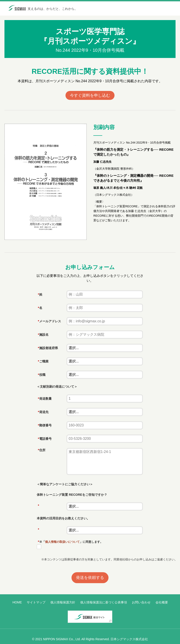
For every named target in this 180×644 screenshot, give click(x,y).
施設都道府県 (47, 348)
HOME (17, 602)
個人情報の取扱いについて (62, 542)
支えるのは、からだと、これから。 (53, 9)
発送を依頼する (90, 578)
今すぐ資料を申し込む (90, 95)
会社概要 (162, 602)
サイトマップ (36, 602)
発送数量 (44, 399)
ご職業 (43, 361)
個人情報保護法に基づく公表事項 (104, 602)
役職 (41, 375)
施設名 (43, 335)
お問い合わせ (141, 602)
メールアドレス (49, 321)
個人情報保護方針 (63, 602)
